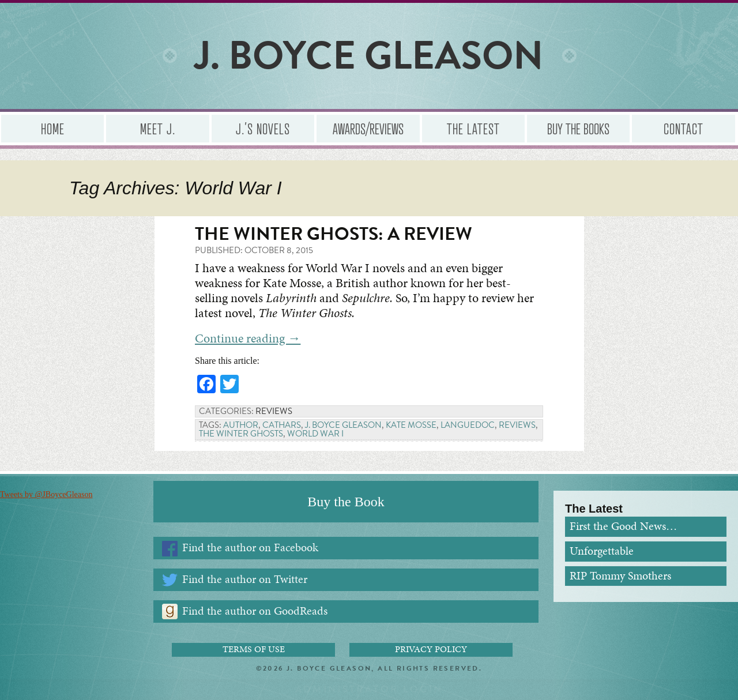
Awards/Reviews (368, 128)
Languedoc (468, 425)
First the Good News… (623, 526)
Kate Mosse (411, 425)
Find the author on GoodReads (255, 611)
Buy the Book (346, 502)
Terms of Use (254, 649)
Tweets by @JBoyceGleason (46, 494)
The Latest (473, 128)
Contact (684, 128)
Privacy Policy (431, 649)
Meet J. (158, 128)
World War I (315, 434)
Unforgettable (602, 551)
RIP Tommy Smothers (620, 576)
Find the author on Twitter (245, 579)
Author (241, 425)
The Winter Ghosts (241, 434)
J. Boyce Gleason (343, 425)
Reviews (274, 411)
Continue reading (248, 338)
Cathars (282, 425)
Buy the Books (578, 128)
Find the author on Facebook (250, 547)
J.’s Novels (263, 128)
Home (53, 128)
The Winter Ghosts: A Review (334, 234)
